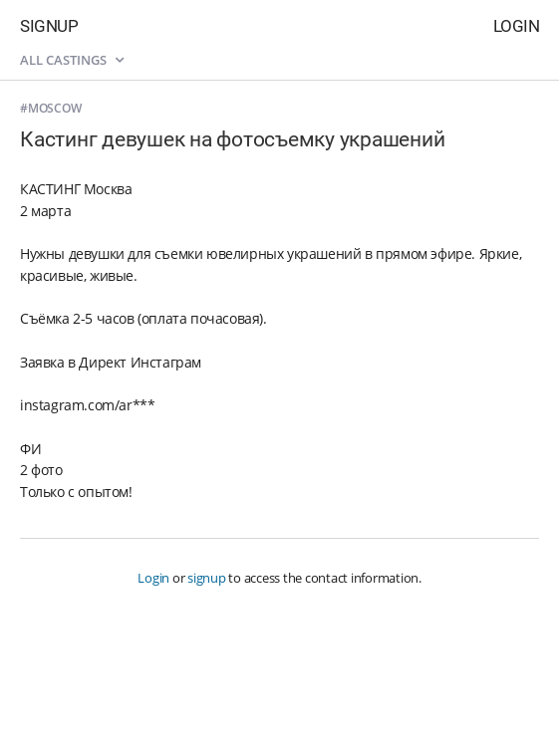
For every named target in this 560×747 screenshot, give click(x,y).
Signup (49, 26)
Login (517, 26)
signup (207, 578)
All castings (72, 60)
